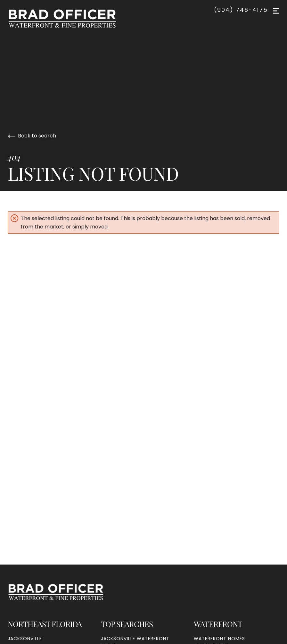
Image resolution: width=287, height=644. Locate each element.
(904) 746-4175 (241, 10)
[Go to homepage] (69, 19)
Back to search (32, 136)
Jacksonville (25, 639)
